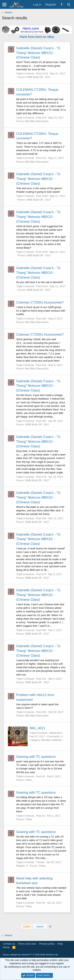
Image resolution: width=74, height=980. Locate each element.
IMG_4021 (37, 728)
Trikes (29, 780)
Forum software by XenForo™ (30, 955)
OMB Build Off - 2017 (39, 77)
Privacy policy (47, 944)
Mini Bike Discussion (37, 121)
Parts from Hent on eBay (37, 37)
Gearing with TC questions (36, 757)
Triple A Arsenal (25, 74)
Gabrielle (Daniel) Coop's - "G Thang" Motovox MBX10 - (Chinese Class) (38, 53)
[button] (4, 5)
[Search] (69, 4)
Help (60, 944)
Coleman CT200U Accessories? (40, 302)
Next (40, 927)
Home (6, 947)
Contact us (9, 944)
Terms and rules (27, 944)
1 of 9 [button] (27, 927)
